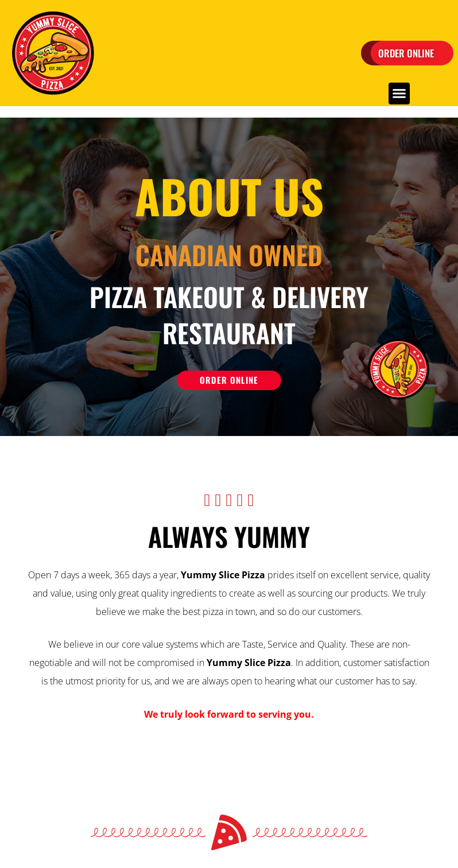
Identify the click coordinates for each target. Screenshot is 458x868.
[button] (399, 94)
